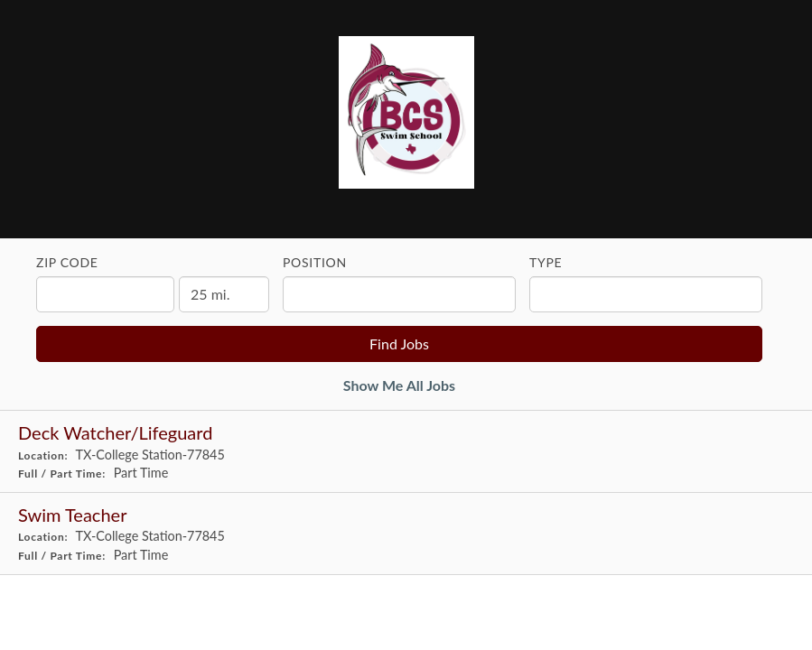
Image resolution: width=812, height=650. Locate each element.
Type (546, 262)
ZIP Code (67, 262)
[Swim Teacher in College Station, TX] (406, 534)
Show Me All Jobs (399, 385)
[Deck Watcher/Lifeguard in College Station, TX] (406, 452)
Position (315, 262)
